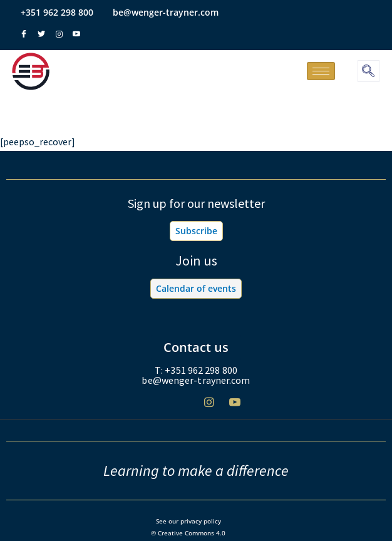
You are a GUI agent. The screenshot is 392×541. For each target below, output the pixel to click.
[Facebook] (158, 407)
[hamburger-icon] (321, 71)
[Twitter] (183, 407)
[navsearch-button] (369, 71)
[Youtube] (235, 407)
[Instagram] (209, 407)
